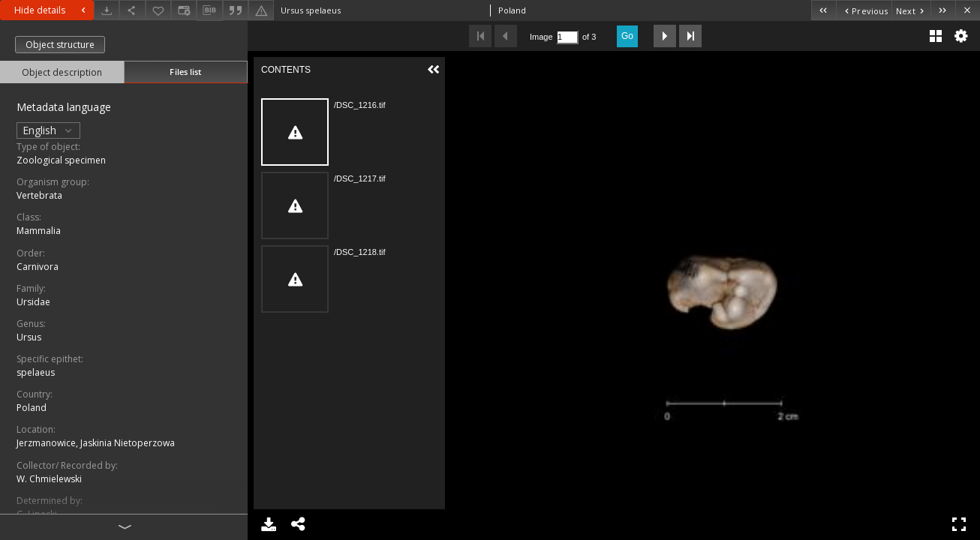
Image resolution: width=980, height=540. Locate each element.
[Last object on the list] (943, 10)
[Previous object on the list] (864, 10)
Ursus (29, 337)
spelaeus (36, 372)
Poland (32, 408)
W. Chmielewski (49, 479)
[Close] (968, 10)
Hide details (52, 10)
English (48, 130)
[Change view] (184, 10)
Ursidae (33, 302)
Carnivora (38, 267)
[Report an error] (261, 10)
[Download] (107, 10)
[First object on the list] (824, 10)
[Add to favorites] (158, 10)
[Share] (132, 10)
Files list (185, 72)
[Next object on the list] (911, 10)
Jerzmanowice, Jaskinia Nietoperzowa (96, 443)
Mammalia (39, 231)
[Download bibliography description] (209, 10)
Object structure (60, 45)
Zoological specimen (61, 160)
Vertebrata (39, 195)
